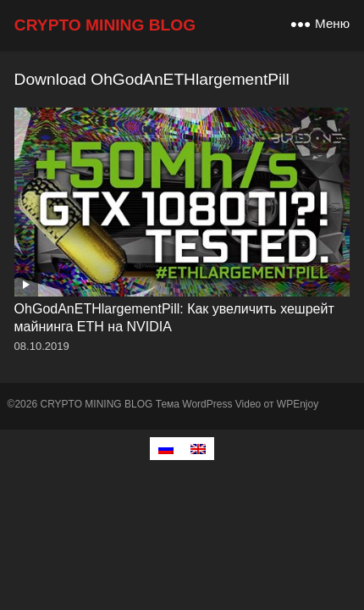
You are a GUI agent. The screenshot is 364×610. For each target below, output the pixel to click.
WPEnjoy (298, 404)
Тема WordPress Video (209, 404)
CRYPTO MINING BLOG (105, 25)
